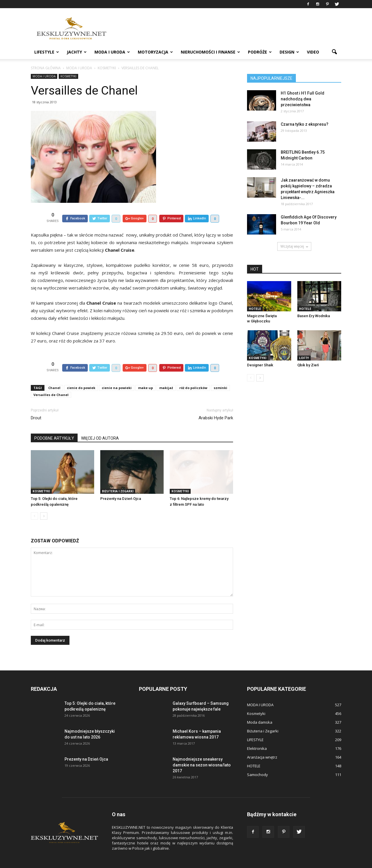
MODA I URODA (112, 52)
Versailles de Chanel (51, 381)
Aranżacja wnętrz (262, 744)
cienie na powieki (117, 374)
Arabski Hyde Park (216, 404)
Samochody (257, 761)
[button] (334, 52)
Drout (36, 404)
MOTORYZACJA (155, 52)
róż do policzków (193, 374)
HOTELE (255, 309)
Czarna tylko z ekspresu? (305, 124)
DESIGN (289, 52)
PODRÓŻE (260, 52)
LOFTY (304, 358)
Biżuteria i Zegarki (118, 478)
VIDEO (313, 52)
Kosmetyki (68, 76)
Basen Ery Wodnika (314, 316)
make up (145, 374)
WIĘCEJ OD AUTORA (100, 425)
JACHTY (77, 52)
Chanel (54, 374)
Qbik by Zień (308, 365)
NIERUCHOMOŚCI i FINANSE (210, 52)
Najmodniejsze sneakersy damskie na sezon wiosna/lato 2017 (202, 752)
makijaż (166, 374)
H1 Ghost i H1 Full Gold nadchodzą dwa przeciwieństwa (303, 99)
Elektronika (257, 735)
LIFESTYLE (47, 52)
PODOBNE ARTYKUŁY (54, 425)
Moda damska (260, 709)
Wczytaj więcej (294, 246)
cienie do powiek (81, 374)
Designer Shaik (260, 365)
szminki (220, 374)
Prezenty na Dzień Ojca (121, 485)
